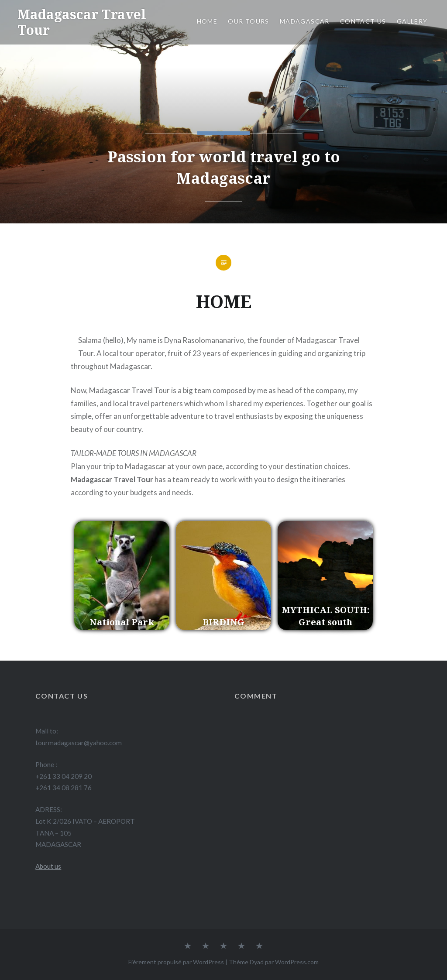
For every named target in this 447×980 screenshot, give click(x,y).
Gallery (413, 21)
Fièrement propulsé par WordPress (176, 962)
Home (207, 21)
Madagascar (305, 21)
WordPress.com (297, 962)
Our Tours (249, 21)
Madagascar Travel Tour (82, 22)
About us (48, 866)
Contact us (363, 21)
